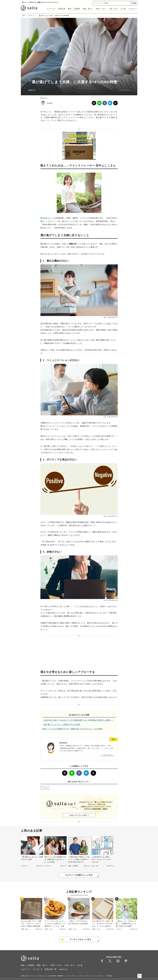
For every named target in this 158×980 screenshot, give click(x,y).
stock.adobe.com (125, 90)
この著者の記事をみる (108, 755)
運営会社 (110, 976)
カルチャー (133, 9)
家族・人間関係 (74, 9)
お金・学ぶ (114, 9)
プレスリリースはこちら (38, 976)
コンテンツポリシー (71, 976)
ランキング (51, 9)
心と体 (123, 9)
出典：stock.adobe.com (111, 317)
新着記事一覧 (51, 969)
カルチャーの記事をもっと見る (79, 875)
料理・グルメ (101, 9)
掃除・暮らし (88, 9)
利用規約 (60, 976)
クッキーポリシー (100, 976)
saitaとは (63, 969)
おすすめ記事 (52, 976)
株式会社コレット (48, 218)
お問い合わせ (25, 976)
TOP (24, 16)
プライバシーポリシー (86, 976)
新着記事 (62, 9)
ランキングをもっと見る (81, 939)
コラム (45, 788)
